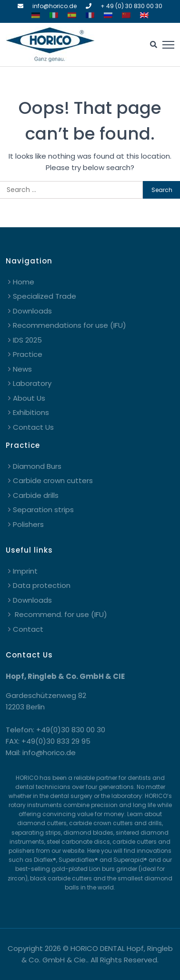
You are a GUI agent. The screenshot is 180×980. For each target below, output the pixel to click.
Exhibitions (31, 412)
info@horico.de (55, 6)
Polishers (28, 524)
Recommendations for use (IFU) (70, 325)
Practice (28, 354)
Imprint (25, 571)
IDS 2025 (27, 340)
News (22, 369)
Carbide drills (36, 495)
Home (24, 282)
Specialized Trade (45, 296)
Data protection (42, 585)
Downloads (32, 311)
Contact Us (33, 427)
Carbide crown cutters (53, 480)
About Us (29, 398)
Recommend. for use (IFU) (60, 614)
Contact (28, 629)
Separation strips (43, 510)
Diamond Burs (37, 466)
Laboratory (32, 383)
